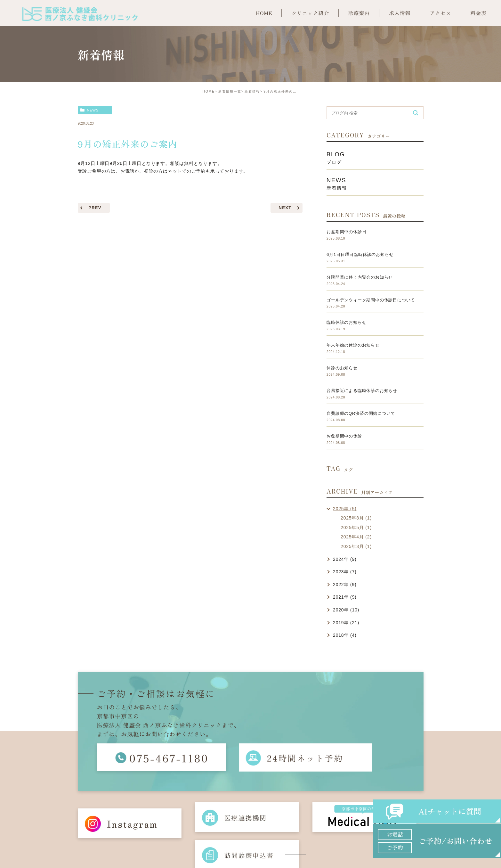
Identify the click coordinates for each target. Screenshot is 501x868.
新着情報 (252, 91)
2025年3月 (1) (356, 546)
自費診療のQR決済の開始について (361, 413)
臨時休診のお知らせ (346, 322)
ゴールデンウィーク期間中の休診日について (371, 300)
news (93, 110)
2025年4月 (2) (356, 537)
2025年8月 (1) (356, 518)
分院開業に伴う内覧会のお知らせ (360, 277)
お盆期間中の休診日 (346, 232)
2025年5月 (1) (356, 528)
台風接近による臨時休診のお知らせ (362, 391)
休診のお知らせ (342, 368)
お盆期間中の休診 (344, 436)
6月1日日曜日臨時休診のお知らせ (360, 254)
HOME (209, 91)
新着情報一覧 (230, 91)
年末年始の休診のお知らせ (353, 345)
